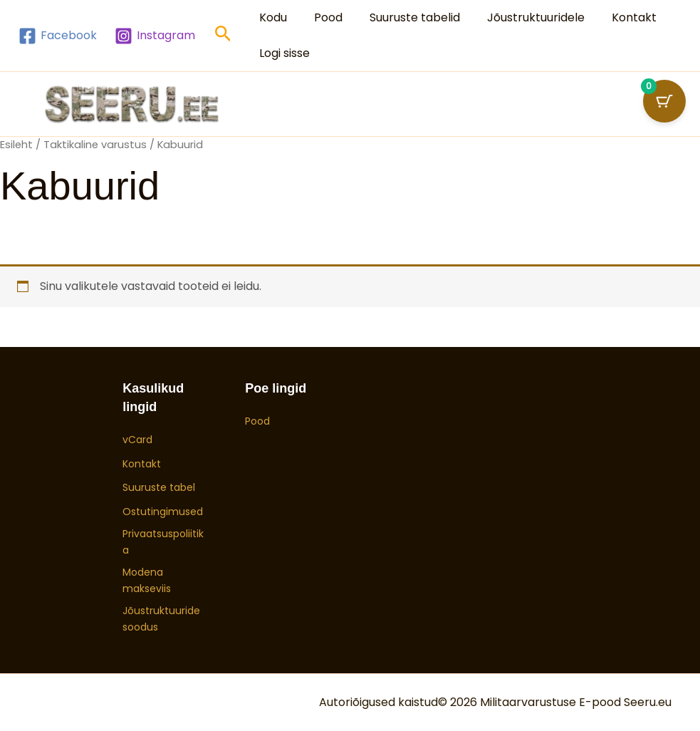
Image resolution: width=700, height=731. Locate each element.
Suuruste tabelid (404, 17)
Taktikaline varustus (95, 145)
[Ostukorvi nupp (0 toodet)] (664, 101)
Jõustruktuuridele (521, 17)
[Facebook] (58, 36)
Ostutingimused (163, 512)
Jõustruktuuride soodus (161, 618)
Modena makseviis (147, 580)
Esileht (16, 145)
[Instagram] (155, 36)
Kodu (271, 17)
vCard (137, 440)
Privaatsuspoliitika (163, 541)
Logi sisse (282, 53)
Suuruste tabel (159, 487)
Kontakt (615, 17)
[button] (223, 36)
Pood (322, 17)
